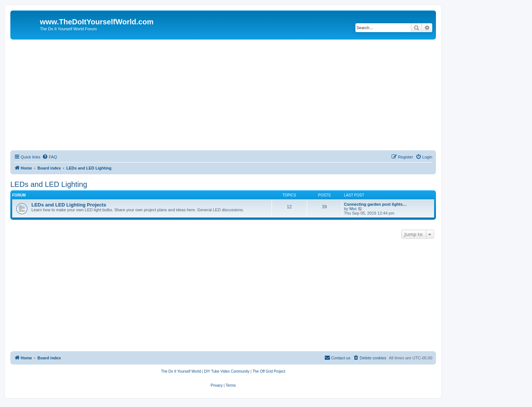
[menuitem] (50, 157)
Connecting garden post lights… (375, 204)
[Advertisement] (223, 95)
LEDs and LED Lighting (49, 184)
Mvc (353, 209)
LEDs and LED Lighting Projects (69, 205)
